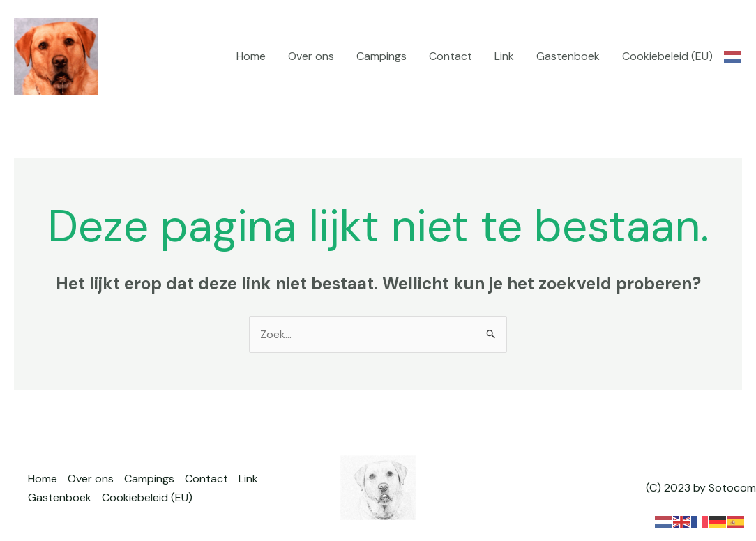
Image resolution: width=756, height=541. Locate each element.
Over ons (311, 56)
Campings (381, 56)
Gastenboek (568, 56)
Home (251, 56)
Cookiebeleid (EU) (667, 56)
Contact (451, 56)
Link (504, 56)
